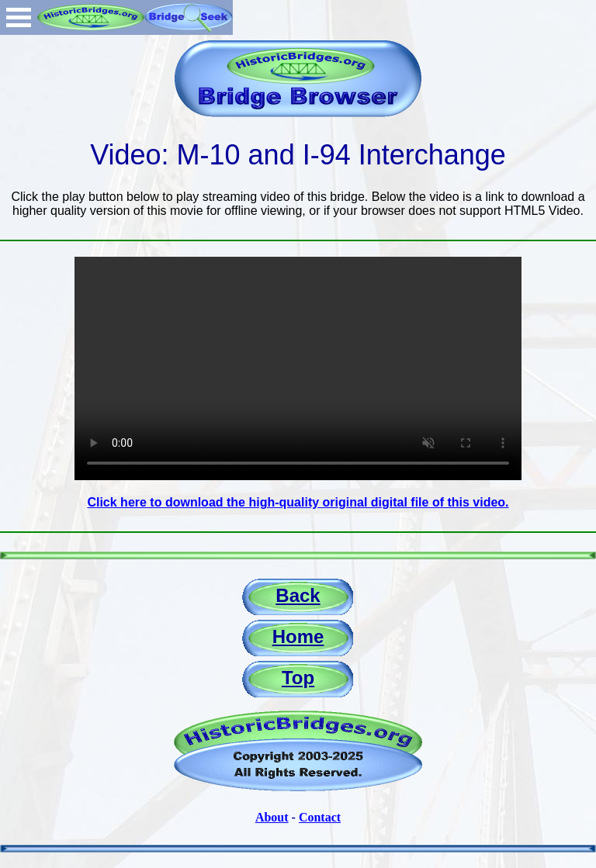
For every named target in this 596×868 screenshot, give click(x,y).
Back (298, 595)
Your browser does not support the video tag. (298, 368)
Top (298, 678)
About (272, 817)
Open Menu (19, 17)
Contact (320, 817)
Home (298, 636)
